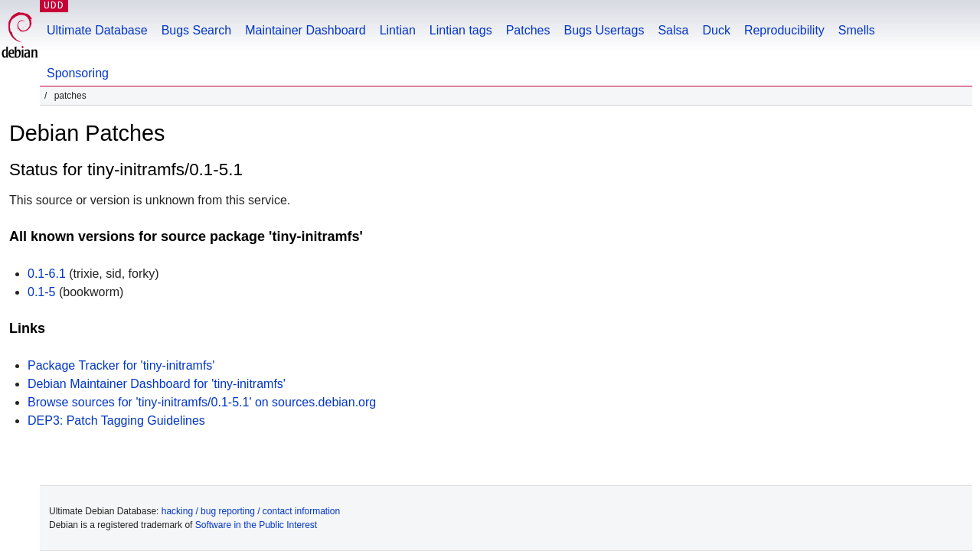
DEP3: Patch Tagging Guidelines (116, 421)
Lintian (398, 30)
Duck (716, 30)
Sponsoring (78, 73)
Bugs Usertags (604, 30)
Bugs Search (197, 30)
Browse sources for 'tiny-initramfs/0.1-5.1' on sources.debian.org (202, 402)
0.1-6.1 (47, 274)
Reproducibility (784, 30)
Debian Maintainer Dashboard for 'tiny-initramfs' (157, 384)
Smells (857, 30)
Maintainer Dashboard (305, 30)
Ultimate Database (97, 30)
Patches (528, 30)
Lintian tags (461, 30)
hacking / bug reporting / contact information (251, 511)
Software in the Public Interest (256, 525)
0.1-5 (41, 292)
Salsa (673, 30)
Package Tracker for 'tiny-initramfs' (121, 365)
